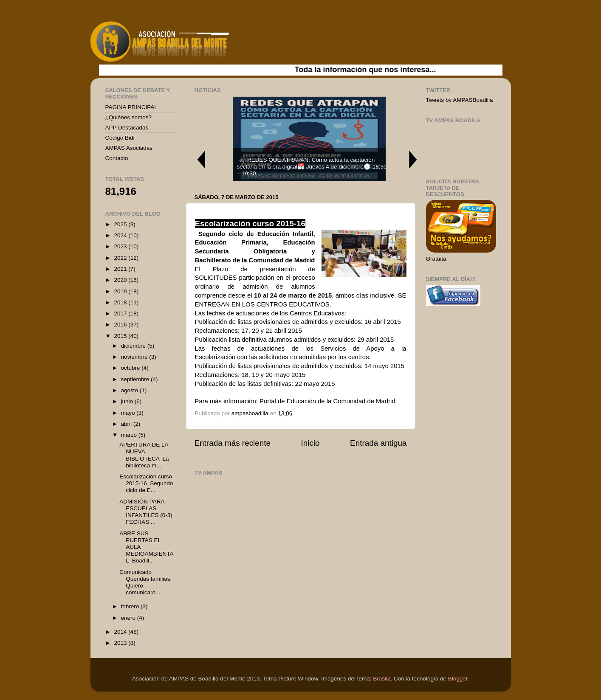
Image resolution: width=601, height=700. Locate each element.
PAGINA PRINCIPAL (131, 107)
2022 (121, 258)
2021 (121, 269)
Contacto (117, 158)
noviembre (135, 357)
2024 (121, 235)
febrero (131, 606)
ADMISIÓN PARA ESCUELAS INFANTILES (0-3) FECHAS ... (146, 512)
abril (127, 424)
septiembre (136, 379)
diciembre (134, 346)
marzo (130, 435)
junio (128, 401)
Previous (201, 159)
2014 (121, 632)
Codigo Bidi (120, 138)
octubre (131, 368)
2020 (121, 280)
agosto (130, 390)
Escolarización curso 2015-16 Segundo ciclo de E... (146, 483)
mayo (129, 413)
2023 (121, 246)
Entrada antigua (378, 443)
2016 (121, 325)
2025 (121, 224)
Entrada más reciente (233, 443)
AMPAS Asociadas (129, 148)
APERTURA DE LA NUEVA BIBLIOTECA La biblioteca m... (144, 455)
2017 (121, 313)
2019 (121, 291)
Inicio (310, 443)
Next (413, 159)
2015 (121, 336)
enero (129, 618)
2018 (121, 302)
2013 (121, 643)
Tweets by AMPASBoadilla (460, 100)
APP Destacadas (127, 128)
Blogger (458, 679)
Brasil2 (382, 679)
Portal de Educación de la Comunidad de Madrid (326, 401)
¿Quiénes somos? (129, 117)
